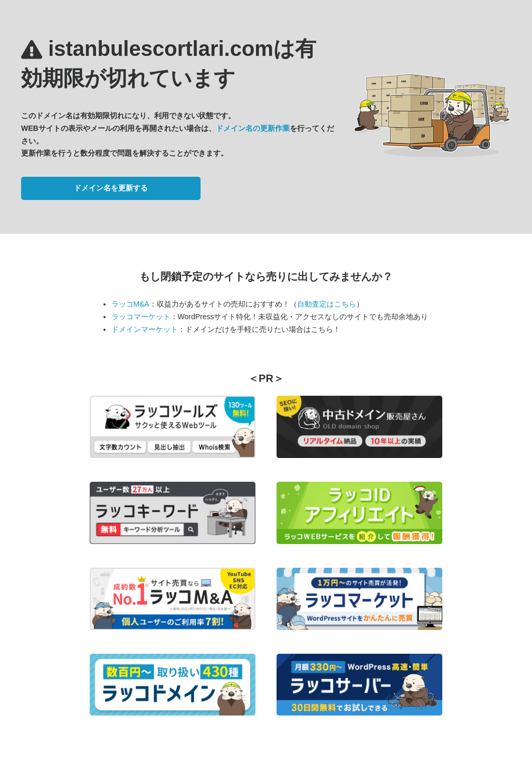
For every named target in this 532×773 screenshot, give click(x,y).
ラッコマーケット (141, 317)
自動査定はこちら (327, 304)
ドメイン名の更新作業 (253, 128)
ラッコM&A (130, 304)
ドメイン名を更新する (111, 188)
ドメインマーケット (145, 329)
